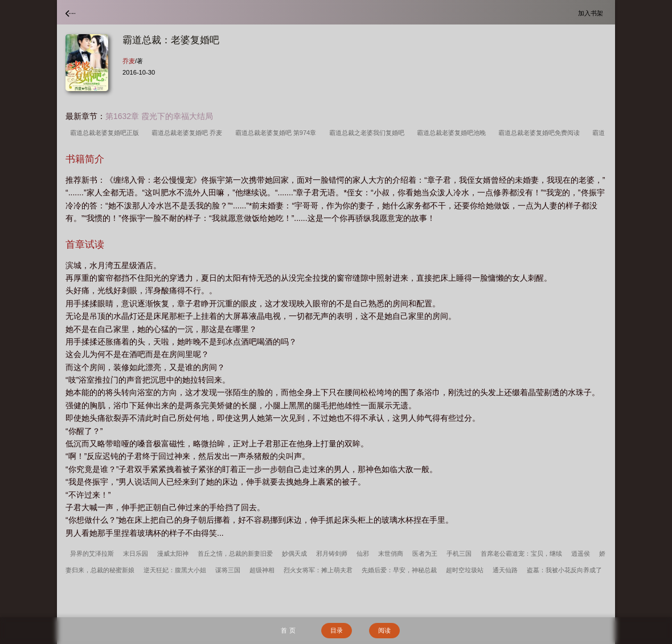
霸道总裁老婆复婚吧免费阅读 (541, 133)
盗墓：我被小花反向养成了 (564, 570)
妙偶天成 (294, 553)
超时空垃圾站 (465, 570)
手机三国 (459, 553)
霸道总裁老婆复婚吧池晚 (453, 133)
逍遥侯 (581, 553)
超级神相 (262, 570)
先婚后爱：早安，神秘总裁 (399, 570)
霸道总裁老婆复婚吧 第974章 (278, 133)
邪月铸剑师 (332, 553)
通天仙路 (505, 570)
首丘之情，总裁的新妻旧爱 (235, 553)
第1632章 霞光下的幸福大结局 (159, 116)
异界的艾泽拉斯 (92, 553)
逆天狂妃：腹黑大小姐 (175, 570)
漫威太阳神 (173, 553)
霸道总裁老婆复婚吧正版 (106, 133)
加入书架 (592, 13)
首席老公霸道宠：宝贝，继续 (521, 553)
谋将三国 (228, 570)
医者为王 (425, 553)
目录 (337, 630)
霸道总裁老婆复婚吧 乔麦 (189, 133)
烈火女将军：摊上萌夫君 (318, 570)
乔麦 (129, 61)
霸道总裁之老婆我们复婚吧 (368, 133)
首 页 (288, 630)
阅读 (384, 630)
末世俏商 (391, 553)
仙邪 (363, 553)
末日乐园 (136, 553)
